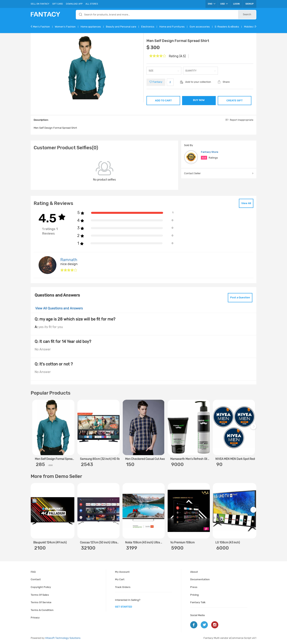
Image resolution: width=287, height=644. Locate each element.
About (194, 572)
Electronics (148, 27)
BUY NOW (199, 100)
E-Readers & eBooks (227, 27)
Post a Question (240, 297)
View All (246, 203)
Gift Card (58, 4)
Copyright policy (41, 587)
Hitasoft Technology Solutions (63, 638)
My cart (120, 579)
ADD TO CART (163, 100)
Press (194, 587)
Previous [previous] (34, 428)
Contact (36, 579)
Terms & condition (42, 610)
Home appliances (91, 27)
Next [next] (254, 428)
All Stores (92, 4)
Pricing (194, 595)
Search (247, 14)
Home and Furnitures (172, 27)
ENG (212, 4)
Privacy (35, 618)
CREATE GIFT (235, 100)
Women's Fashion (65, 27)
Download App (74, 4)
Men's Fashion (41, 27)
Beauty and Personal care (121, 27)
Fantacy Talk (198, 602)
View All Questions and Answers (59, 308)
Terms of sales (40, 595)
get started (124, 607)
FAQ (33, 572)
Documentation (200, 579)
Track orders (123, 587)
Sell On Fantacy (40, 4)
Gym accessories (200, 27)
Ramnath (69, 260)
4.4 (204, 158)
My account (122, 572)
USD (224, 4)
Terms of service (41, 602)
